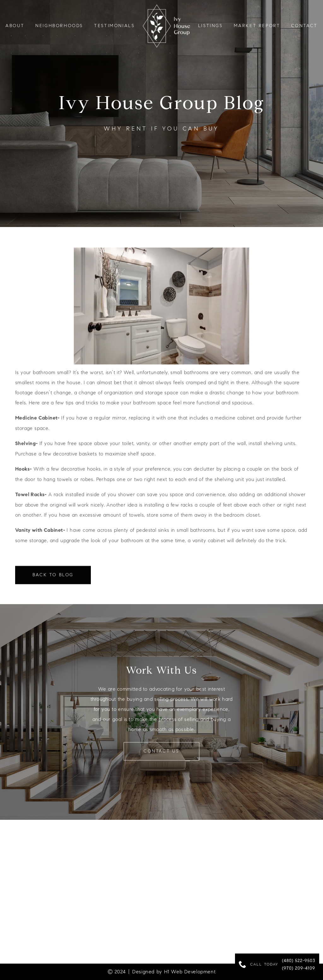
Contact (304, 26)
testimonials (114, 26)
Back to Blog (53, 579)
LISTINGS (211, 26)
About (15, 26)
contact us (161, 755)
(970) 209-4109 (299, 969)
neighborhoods (59, 26)
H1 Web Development (190, 972)
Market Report (257, 26)
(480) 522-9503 (299, 961)
